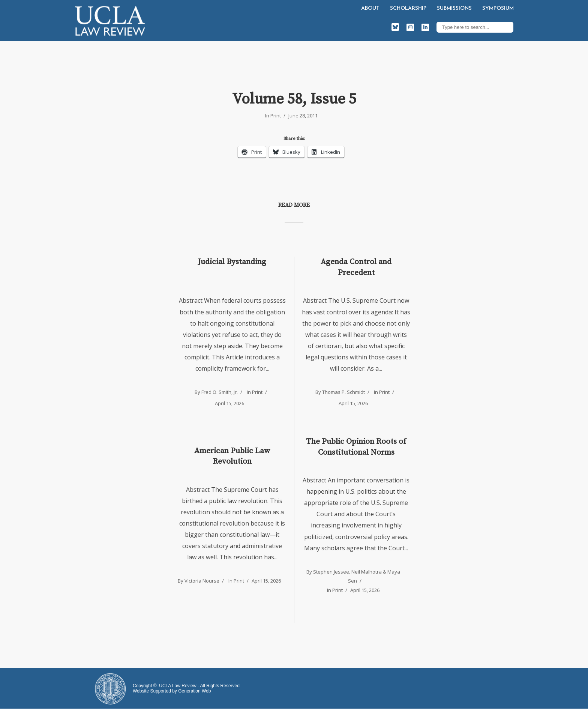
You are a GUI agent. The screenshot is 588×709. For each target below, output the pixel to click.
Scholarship (408, 8)
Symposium (498, 8)
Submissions (454, 8)
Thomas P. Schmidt (343, 392)
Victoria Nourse (202, 581)
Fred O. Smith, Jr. (220, 392)
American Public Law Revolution (232, 456)
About (370, 8)
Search (506, 27)
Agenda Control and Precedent (356, 267)
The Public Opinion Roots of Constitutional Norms (356, 447)
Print (276, 116)
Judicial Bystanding (232, 262)
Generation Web (194, 691)
